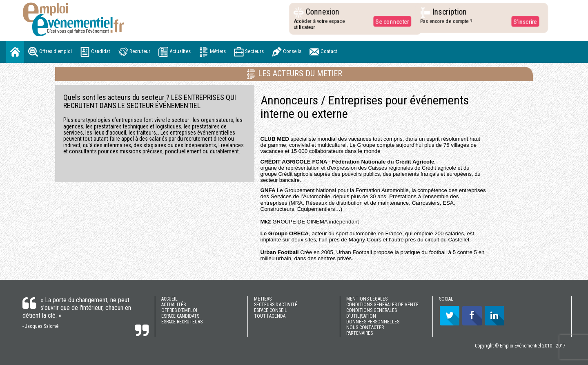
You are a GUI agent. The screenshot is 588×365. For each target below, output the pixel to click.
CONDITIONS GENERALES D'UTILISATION (372, 313)
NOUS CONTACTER (365, 327)
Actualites (175, 52)
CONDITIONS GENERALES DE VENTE (382, 305)
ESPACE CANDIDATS (180, 316)
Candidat (95, 52)
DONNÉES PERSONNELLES (373, 322)
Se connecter (390, 21)
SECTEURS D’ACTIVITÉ (276, 305)
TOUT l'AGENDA (270, 316)
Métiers (212, 52)
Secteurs (249, 52)
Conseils (287, 52)
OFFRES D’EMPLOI (179, 310)
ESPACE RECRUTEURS (182, 322)
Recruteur (134, 52)
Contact (323, 52)
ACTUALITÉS (174, 305)
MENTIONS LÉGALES (367, 299)
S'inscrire (522, 21)
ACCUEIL (169, 299)
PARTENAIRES (360, 333)
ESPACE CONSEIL (271, 310)
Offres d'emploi (50, 52)
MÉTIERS (263, 299)
